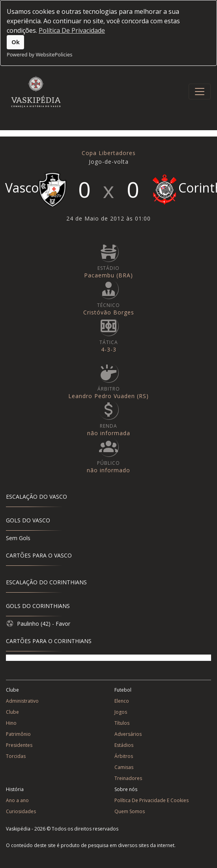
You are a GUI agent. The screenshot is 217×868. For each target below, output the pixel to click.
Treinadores (128, 778)
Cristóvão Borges (109, 312)
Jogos (121, 712)
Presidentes (19, 745)
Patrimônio (18, 734)
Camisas (124, 767)
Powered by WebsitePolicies (39, 54)
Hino (11, 723)
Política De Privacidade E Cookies (152, 800)
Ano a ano (17, 800)
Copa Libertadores (109, 153)
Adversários (128, 734)
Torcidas (16, 756)
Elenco (122, 701)
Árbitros (124, 756)
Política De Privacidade (72, 30)
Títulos (122, 723)
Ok (16, 42)
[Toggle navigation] (200, 92)
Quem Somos (130, 811)
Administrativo (22, 701)
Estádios (124, 745)
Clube (12, 712)
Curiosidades (21, 811)
